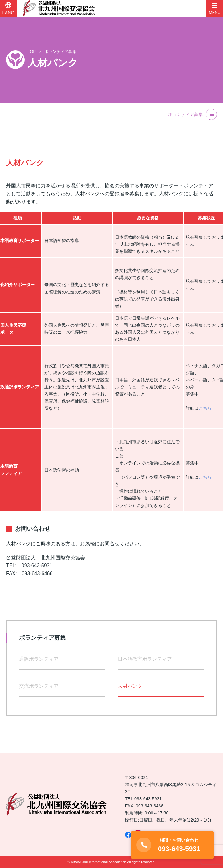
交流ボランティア (39, 686)
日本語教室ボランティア (145, 659)
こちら (205, 408)
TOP (32, 52)
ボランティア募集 (60, 52)
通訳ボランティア (39, 659)
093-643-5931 (148, 799)
